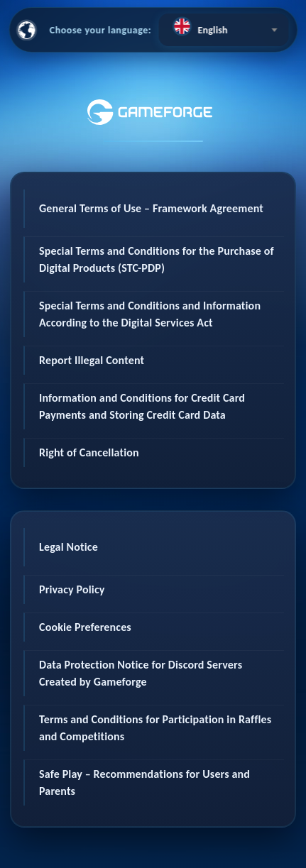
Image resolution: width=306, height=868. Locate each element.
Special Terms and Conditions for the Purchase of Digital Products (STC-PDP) (157, 259)
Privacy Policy (72, 589)
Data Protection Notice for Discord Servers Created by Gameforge (141, 673)
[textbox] (223, 26)
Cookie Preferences (85, 627)
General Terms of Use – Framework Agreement (151, 208)
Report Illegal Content (92, 360)
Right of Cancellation (89, 452)
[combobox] (223, 30)
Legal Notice (69, 547)
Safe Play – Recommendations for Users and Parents (144, 782)
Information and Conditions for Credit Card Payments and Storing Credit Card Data (142, 406)
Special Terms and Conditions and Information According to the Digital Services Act (150, 314)
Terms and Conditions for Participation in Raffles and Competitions (155, 728)
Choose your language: (101, 30)
